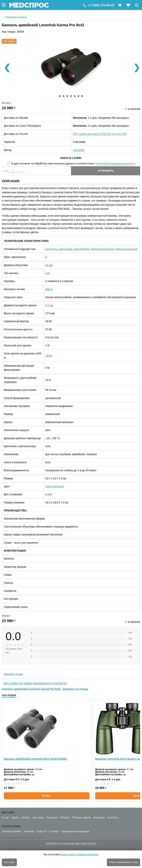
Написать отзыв (13, 674)
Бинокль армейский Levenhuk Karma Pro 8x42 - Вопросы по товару (45, 689)
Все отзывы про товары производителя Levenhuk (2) (35, 683)
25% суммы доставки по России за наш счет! (100, 134)
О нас (5, 817)
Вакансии (99, 817)
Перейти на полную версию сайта (71, 844)
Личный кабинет (12, 831)
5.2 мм (49, 305)
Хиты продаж (9, 695)
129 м (49, 355)
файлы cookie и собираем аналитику (79, 854)
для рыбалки (82, 249)
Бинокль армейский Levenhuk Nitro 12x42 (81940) (35, 759)
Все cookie (9, 862)
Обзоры (65, 817)
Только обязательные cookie (124, 862)
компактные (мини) (102, 249)
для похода (66, 249)
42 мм (49, 265)
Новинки (29, 831)
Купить (47, 796)
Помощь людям (81, 817)
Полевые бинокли (14, 17)
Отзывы (54, 831)
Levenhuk (79, 150)
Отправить (106, 171)
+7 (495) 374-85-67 (101, 5)
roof (48, 273)
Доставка (38, 817)
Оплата (26, 817)
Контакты (113, 817)
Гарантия (52, 817)
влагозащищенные (126, 249)
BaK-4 (49, 289)
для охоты (51, 249)
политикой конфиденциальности (116, 163)
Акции (15, 817)
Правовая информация (75, 831)
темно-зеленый (54, 486)
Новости (42, 831)
